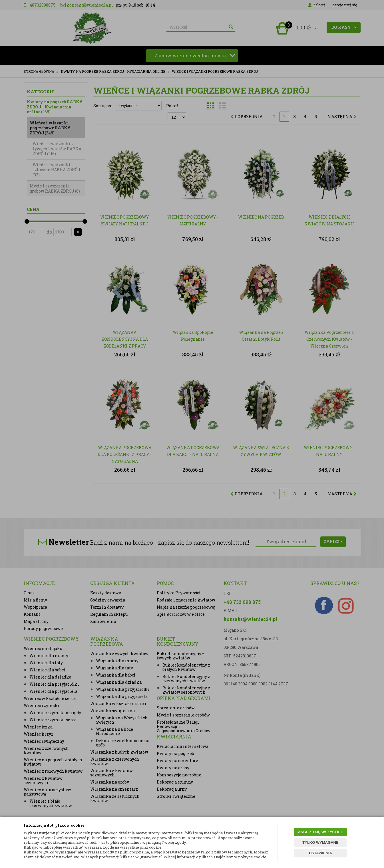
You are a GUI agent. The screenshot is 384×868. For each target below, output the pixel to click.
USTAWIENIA (320, 853)
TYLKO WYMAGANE (320, 842)
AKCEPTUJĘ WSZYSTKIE (320, 832)
